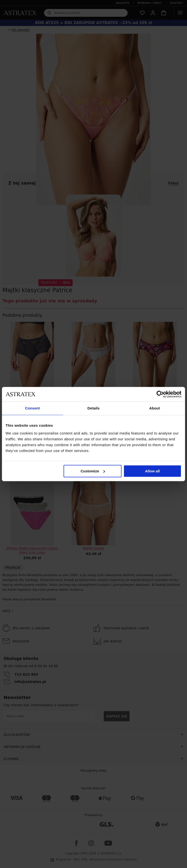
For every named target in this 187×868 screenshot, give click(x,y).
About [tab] (155, 408)
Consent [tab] (33, 408)
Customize (93, 471)
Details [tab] (93, 408)
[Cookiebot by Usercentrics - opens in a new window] (160, 394)
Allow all (152, 471)
